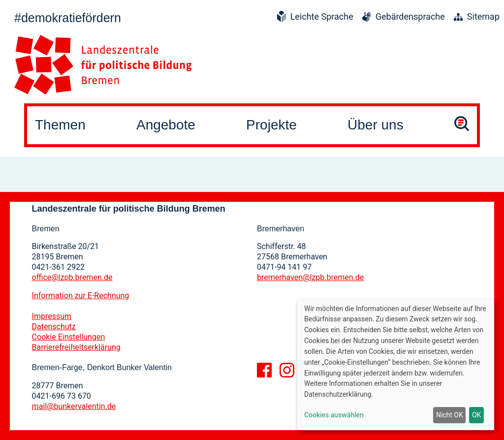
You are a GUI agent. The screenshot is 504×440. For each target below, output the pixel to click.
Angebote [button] (166, 125)
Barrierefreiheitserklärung (76, 347)
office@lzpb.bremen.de (72, 277)
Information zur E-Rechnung (81, 296)
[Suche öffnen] (462, 126)
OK (476, 415)
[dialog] (396, 364)
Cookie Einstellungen (69, 337)
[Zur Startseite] (103, 65)
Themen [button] (60, 125)
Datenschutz (54, 327)
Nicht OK (450, 415)
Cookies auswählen (334, 415)
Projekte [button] (271, 125)
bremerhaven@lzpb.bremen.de (310, 277)
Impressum (52, 316)
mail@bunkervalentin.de (74, 406)
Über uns (376, 125)
